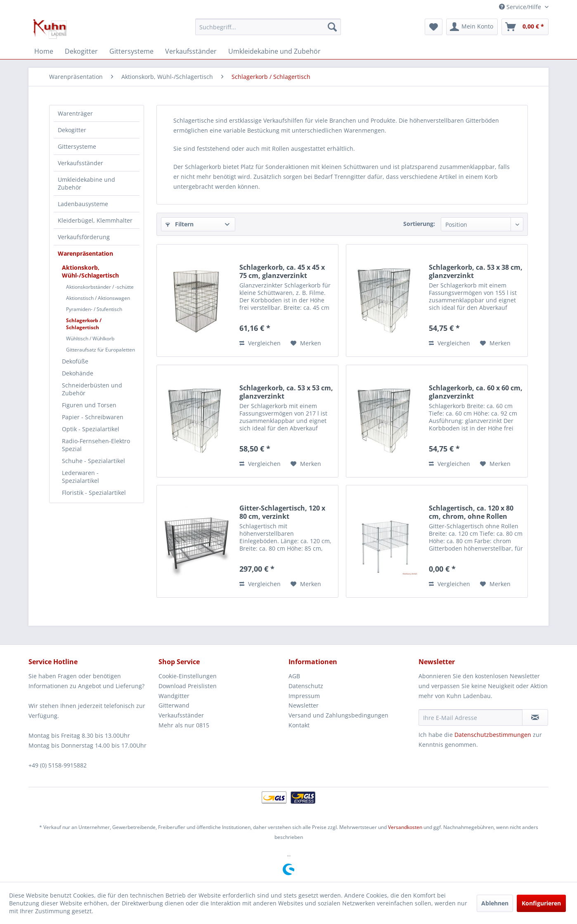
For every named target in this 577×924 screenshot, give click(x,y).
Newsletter (304, 705)
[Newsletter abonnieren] (535, 717)
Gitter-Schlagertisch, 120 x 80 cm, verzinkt (282, 512)
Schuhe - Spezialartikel (93, 461)
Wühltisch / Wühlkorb (90, 338)
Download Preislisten (188, 686)
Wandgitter (174, 696)
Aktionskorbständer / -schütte (100, 287)
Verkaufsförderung (84, 237)
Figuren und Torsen (89, 405)
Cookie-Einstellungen (188, 676)
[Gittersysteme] (131, 51)
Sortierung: (419, 224)
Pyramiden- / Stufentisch (94, 309)
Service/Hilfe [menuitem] (521, 7)
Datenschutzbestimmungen (493, 735)
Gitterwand (174, 705)
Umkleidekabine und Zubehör (86, 183)
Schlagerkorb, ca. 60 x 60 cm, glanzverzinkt (476, 392)
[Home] (44, 51)
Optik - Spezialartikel (91, 429)
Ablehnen (495, 903)
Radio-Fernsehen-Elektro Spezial (96, 445)
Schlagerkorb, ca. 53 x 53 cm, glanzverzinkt (286, 392)
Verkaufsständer (80, 163)
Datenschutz (306, 686)
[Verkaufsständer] (191, 51)
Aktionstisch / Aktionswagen (98, 298)
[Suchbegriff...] (268, 27)
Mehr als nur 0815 (184, 725)
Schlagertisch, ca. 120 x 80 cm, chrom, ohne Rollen (471, 512)
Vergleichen (260, 343)
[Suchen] (332, 27)
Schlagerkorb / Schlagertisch (84, 324)
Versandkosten (405, 827)
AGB (294, 676)
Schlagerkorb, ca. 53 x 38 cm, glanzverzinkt (476, 271)
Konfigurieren (541, 903)
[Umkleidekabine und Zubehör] (274, 51)
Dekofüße (75, 361)
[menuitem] (268, 27)
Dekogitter (72, 130)
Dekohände (78, 373)
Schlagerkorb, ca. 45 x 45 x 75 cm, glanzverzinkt (282, 271)
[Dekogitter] (81, 51)
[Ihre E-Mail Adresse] (471, 717)
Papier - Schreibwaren (93, 417)
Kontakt (299, 725)
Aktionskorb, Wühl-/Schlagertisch (90, 271)
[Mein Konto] (472, 27)
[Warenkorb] (525, 27)
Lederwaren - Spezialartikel (80, 477)
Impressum (304, 696)
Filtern (180, 224)
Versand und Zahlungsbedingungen (338, 715)
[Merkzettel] (434, 27)
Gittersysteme (77, 146)
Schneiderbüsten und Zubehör (92, 389)
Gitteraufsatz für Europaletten (101, 350)
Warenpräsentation (85, 253)
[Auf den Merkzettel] (306, 343)
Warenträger (75, 113)
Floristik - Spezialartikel (94, 493)
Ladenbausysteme (83, 204)
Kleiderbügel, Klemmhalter (95, 220)
